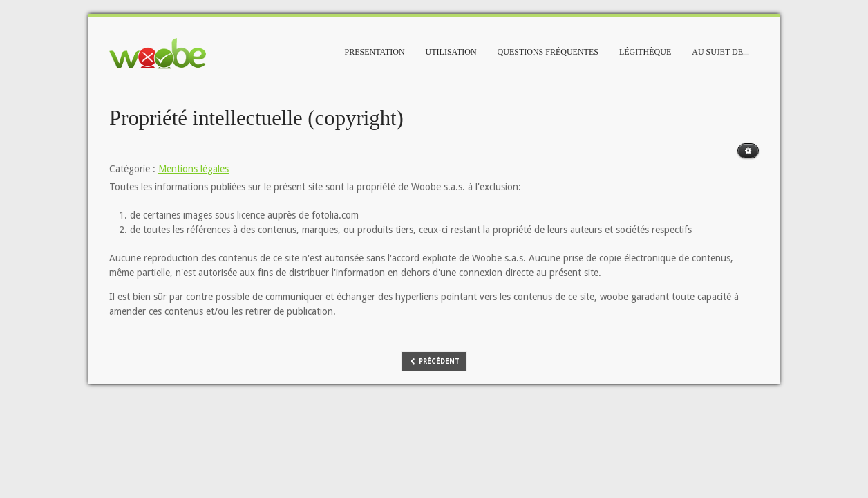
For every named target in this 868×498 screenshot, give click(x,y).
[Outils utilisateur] (748, 151)
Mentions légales (194, 169)
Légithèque (645, 52)
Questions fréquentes (548, 52)
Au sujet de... (720, 52)
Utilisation (451, 52)
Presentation (375, 52)
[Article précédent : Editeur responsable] (434, 361)
